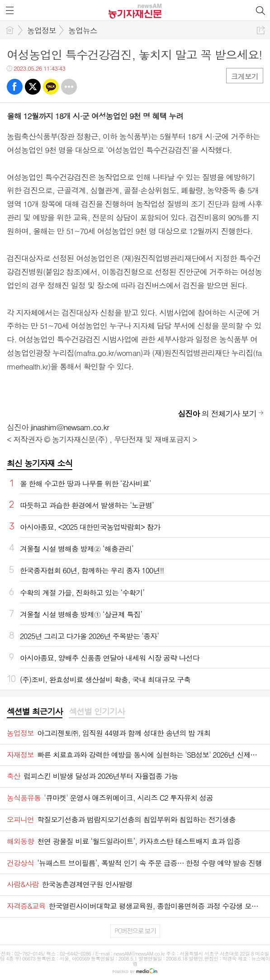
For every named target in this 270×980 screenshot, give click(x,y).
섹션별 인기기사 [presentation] (97, 711)
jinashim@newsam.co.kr (70, 427)
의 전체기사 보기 (217, 413)
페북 (15, 87)
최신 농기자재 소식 (40, 463)
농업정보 (42, 30)
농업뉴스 (83, 30)
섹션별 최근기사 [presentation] (35, 711)
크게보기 (245, 76)
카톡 (51, 87)
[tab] (35, 712)
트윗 (33, 87)
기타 (69, 87)
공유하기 (261, 30)
